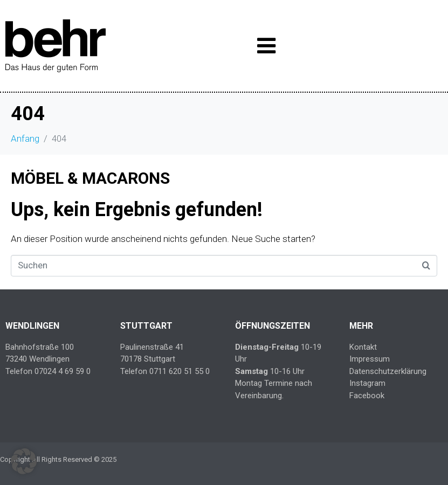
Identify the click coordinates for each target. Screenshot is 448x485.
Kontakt (363, 347)
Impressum (370, 359)
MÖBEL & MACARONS (90, 178)
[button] (24, 461)
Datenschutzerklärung (388, 371)
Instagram (367, 383)
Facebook (367, 396)
